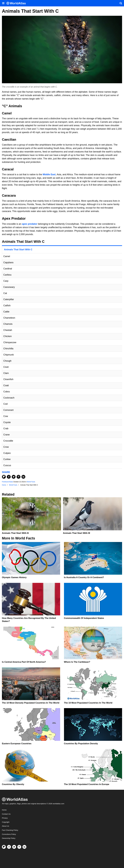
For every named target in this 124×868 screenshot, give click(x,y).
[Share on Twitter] (14, 477)
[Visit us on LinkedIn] (24, 847)
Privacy (5, 818)
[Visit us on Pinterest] (19, 847)
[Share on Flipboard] (4, 477)
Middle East (49, 174)
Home (4, 810)
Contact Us (6, 814)
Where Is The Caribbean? (77, 662)
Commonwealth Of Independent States (84, 618)
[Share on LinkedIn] (23, 477)
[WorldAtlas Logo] (17, 3)
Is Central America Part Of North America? (24, 662)
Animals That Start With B (15, 533)
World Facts (31, 482)
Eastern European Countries (17, 744)
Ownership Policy (9, 838)
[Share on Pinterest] (19, 477)
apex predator (30, 224)
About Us (6, 826)
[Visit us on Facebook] (9, 847)
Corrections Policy (9, 834)
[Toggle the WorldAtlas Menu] (3, 3)
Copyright (6, 822)
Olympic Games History (14, 577)
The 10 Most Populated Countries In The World (88, 703)
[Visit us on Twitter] (14, 847)
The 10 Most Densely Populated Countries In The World (31, 703)
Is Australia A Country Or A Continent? (84, 577)
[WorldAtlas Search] (121, 3)
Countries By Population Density (81, 744)
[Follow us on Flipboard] (4, 847)
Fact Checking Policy (10, 830)
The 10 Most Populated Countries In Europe (87, 784)
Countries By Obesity (13, 784)
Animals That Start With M (76, 533)
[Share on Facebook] (9, 477)
